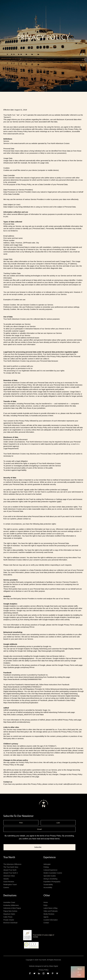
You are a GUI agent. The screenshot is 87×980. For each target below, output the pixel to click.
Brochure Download (10, 923)
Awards (6, 879)
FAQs (45, 905)
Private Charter (9, 920)
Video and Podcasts (51, 911)
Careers (6, 887)
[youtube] (48, 973)
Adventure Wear (9, 876)
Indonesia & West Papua (12, 908)
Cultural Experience (50, 870)
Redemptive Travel (10, 885)
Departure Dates (9, 914)
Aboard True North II (11, 873)
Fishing (46, 867)
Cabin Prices (8, 917)
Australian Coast (9, 902)
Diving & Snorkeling (50, 879)
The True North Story (11, 867)
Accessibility (48, 887)
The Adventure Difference (12, 864)
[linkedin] (39, 973)
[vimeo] (57, 973)
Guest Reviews (9, 882)
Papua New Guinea (10, 911)
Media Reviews (49, 914)
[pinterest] (53, 973)
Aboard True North (10, 870)
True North (9, 857)
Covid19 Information (51, 920)
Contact (46, 923)
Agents (46, 917)
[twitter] (34, 973)
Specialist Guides (50, 876)
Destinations (10, 895)
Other (47, 895)
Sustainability (48, 885)
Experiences (50, 857)
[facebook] (30, 973)
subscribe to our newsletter (18, 816)
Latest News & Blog (50, 908)
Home (46, 902)
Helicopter (47, 864)
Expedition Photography (52, 882)
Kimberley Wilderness (11, 905)
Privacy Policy (56, 836)
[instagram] (43, 973)
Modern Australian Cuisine (53, 873)
